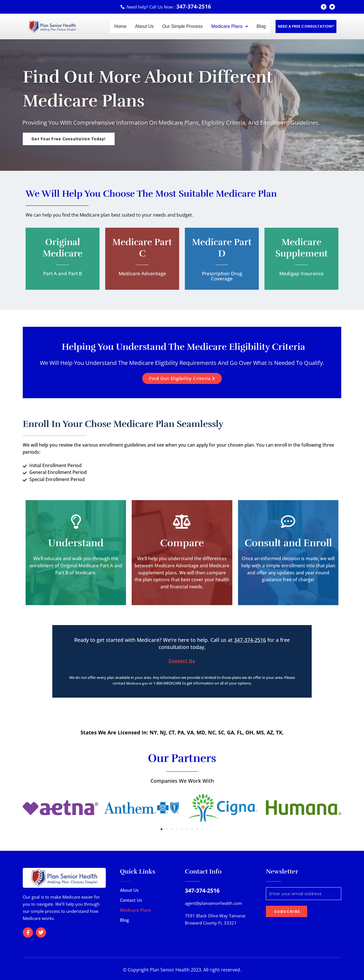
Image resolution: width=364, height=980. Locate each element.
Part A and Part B (63, 273)
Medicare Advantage (142, 273)
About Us (144, 26)
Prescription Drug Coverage (222, 276)
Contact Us (131, 899)
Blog (261, 26)
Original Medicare (63, 247)
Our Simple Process (183, 26)
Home (120, 26)
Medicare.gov (137, 683)
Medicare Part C (142, 247)
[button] (230, 26)
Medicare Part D (222, 247)
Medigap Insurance (301, 273)
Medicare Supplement (302, 247)
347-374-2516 (250, 640)
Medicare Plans (230, 26)
